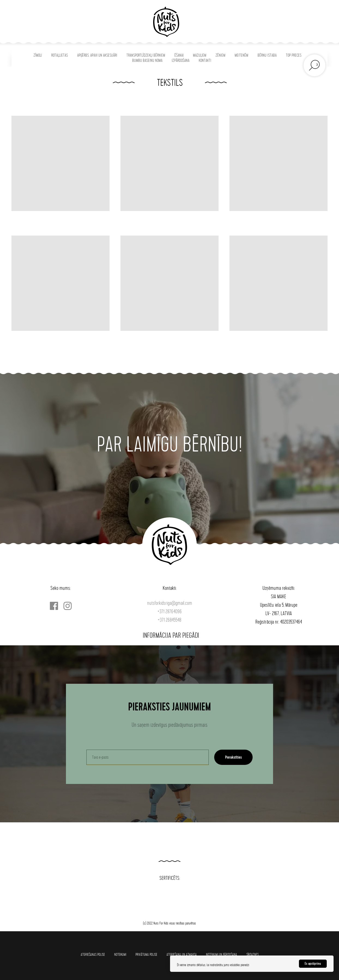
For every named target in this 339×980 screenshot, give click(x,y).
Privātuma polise (146, 955)
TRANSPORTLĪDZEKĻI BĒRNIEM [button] (146, 55)
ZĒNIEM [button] (220, 55)
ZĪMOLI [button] (38, 55)
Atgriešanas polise (93, 955)
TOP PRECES (294, 55)
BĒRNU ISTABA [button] (267, 55)
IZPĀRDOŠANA (181, 61)
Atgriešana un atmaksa (182, 955)
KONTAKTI (205, 61)
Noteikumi (120, 955)
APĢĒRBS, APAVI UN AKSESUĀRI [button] (97, 55)
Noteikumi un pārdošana (222, 955)
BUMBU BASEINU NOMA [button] (147, 61)
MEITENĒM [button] (241, 55)
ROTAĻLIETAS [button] (60, 55)
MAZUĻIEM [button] (200, 55)
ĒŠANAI (179, 55)
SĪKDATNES (252, 955)
